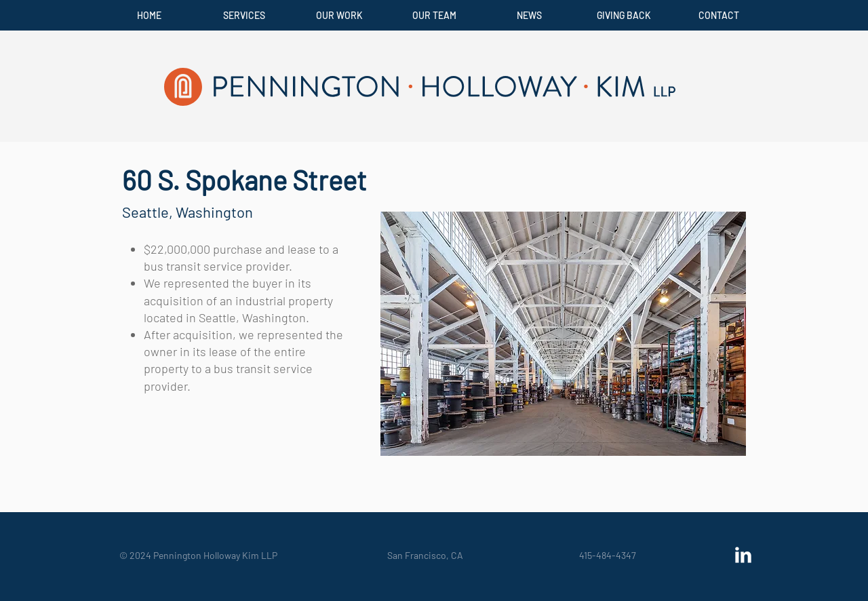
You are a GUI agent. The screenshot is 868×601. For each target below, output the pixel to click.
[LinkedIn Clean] (743, 555)
